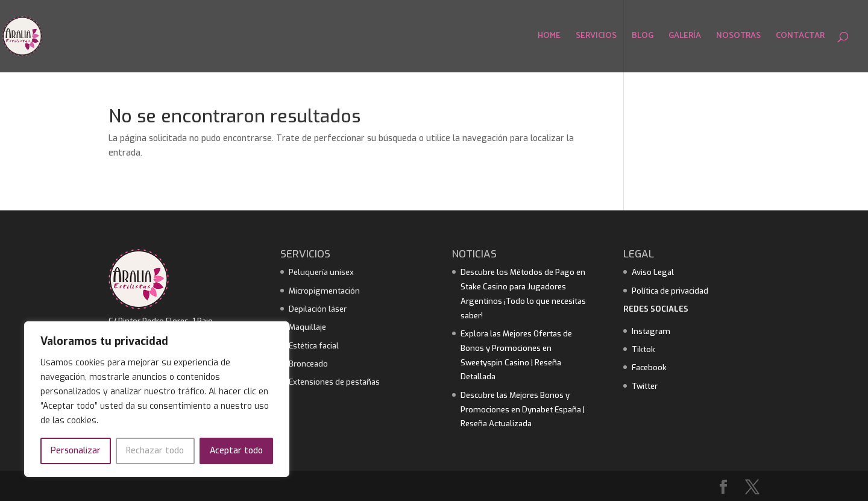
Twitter (645, 386)
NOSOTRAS (738, 37)
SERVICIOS (596, 37)
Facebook (649, 367)
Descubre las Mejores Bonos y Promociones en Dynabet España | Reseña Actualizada (523, 410)
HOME (549, 37)
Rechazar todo (155, 451)
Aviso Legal (653, 272)
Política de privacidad (670, 291)
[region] (157, 399)
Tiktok (643, 349)
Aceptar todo (236, 451)
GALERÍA (685, 37)
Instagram (651, 331)
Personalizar (76, 451)
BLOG (643, 37)
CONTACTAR (800, 37)
